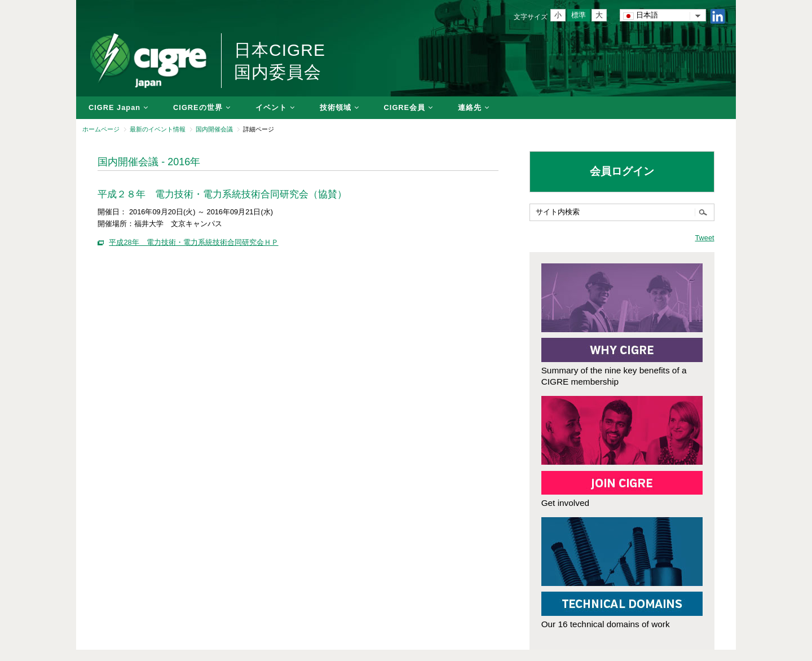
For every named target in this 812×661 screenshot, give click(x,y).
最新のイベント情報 (158, 129)
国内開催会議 (214, 129)
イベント (271, 107)
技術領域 (336, 107)
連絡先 (470, 107)
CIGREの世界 (198, 107)
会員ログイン (622, 171)
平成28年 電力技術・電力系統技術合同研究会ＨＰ (193, 242)
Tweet (704, 238)
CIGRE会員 (405, 107)
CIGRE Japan (114, 107)
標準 (579, 15)
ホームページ (101, 129)
